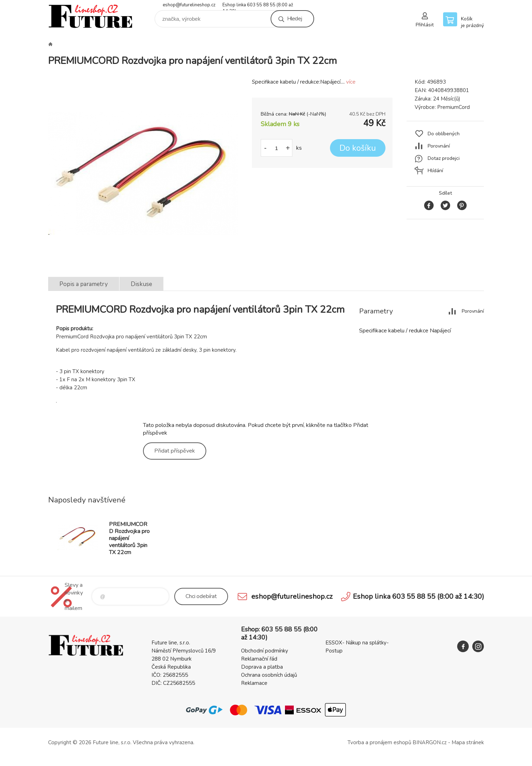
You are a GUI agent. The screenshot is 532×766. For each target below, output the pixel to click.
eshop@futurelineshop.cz (189, 5)
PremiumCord (453, 107)
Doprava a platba (262, 667)
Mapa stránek (468, 742)
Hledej (294, 19)
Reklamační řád (259, 659)
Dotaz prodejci (444, 158)
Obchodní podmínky (265, 651)
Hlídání (435, 171)
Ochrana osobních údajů (269, 675)
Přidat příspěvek (175, 451)
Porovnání (439, 146)
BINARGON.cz (430, 742)
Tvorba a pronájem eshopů (379, 742)
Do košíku (358, 148)
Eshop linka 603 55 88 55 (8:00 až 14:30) (258, 5)
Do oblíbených (444, 134)
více (351, 82)
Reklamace (254, 683)
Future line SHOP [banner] (90, 16)
